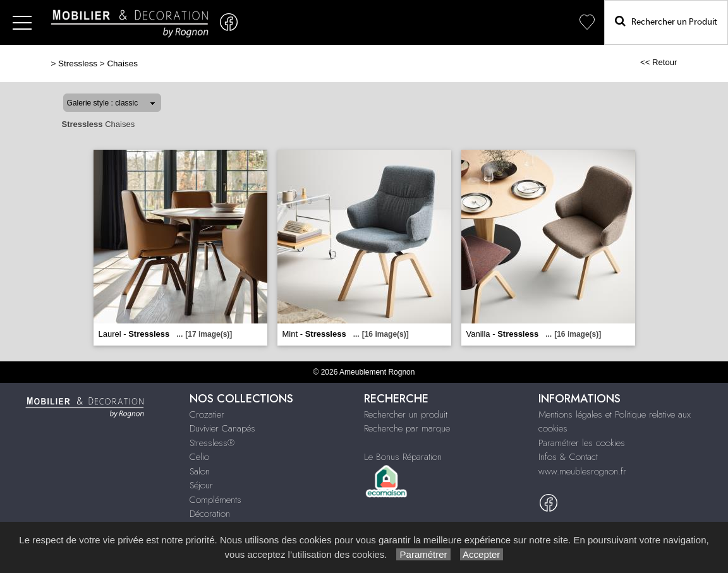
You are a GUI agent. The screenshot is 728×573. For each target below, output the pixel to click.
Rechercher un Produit (666, 21)
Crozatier (207, 414)
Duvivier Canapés (222, 428)
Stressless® (212, 443)
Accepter (482, 554)
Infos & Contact (568, 457)
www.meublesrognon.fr (582, 471)
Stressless (78, 63)
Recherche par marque (407, 428)
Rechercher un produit (406, 414)
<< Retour (659, 62)
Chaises (122, 63)
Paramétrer (423, 554)
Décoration (210, 514)
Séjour (201, 485)
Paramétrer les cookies (582, 443)
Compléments (215, 500)
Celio (199, 457)
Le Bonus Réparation (403, 457)
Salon (200, 471)
